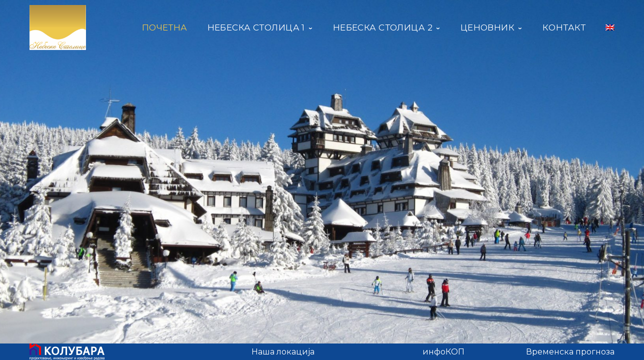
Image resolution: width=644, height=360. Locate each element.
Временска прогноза (570, 352)
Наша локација (283, 352)
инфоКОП (443, 352)
